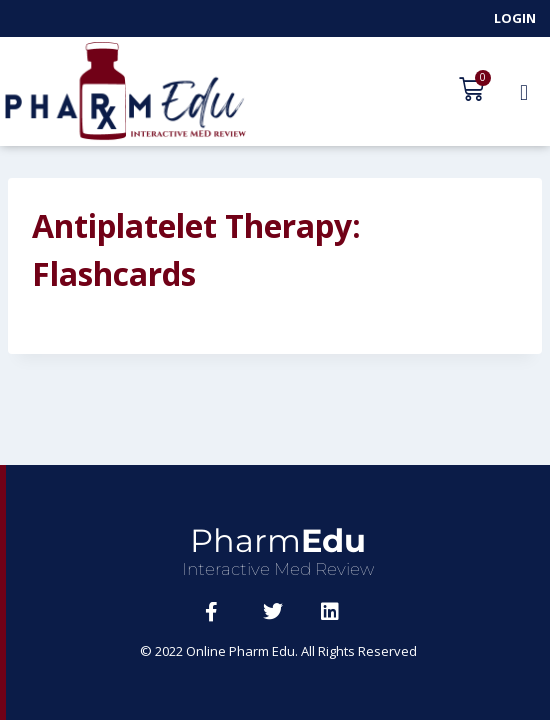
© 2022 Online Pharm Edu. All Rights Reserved (278, 651)
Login (515, 18)
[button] (524, 92)
